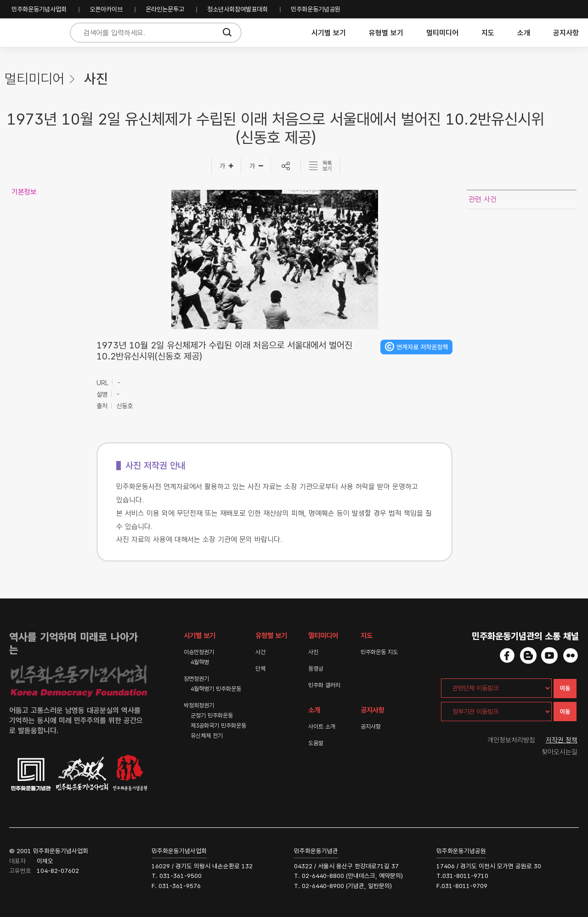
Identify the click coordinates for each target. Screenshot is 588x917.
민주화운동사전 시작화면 (33, 33)
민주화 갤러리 (324, 685)
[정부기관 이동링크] (496, 712)
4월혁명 (200, 662)
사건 (260, 652)
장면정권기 (196, 679)
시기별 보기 (329, 33)
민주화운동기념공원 (316, 9)
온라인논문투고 (165, 9)
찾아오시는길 (560, 752)
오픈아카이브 (106, 9)
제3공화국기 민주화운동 (218, 726)
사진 (313, 652)
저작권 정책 (562, 740)
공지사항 (566, 33)
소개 (524, 33)
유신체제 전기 (207, 736)
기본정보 (24, 192)
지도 (488, 33)
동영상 (316, 669)
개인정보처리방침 (511, 740)
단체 (260, 669)
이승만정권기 (199, 652)
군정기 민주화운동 (212, 715)
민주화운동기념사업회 (39, 9)
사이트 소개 (322, 726)
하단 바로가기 (0, 0)
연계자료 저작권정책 (422, 347)
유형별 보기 (386, 33)
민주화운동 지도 (379, 652)
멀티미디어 (442, 33)
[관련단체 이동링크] (496, 688)
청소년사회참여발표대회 (237, 9)
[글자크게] (226, 166)
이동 (565, 688)
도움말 (316, 743)
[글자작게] (256, 166)
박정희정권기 (199, 705)
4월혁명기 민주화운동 (216, 689)
